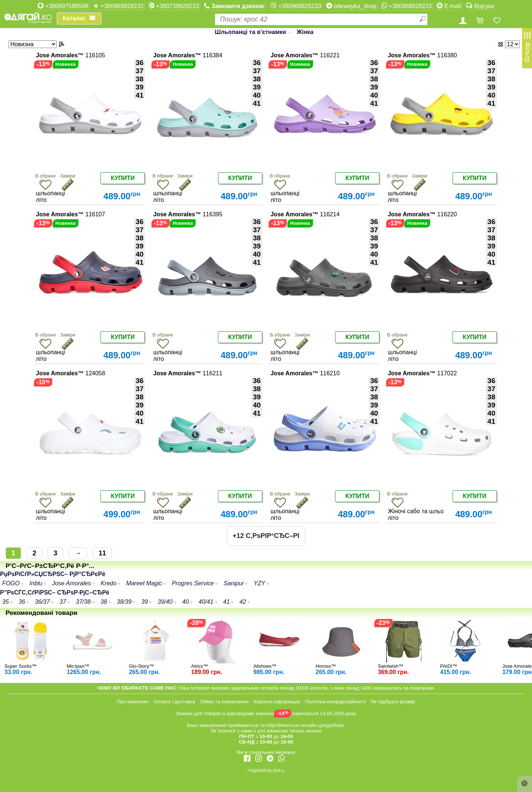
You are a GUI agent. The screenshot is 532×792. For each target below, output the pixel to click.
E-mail (449, 6)
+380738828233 (174, 6)
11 (102, 553)
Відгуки (480, 6)
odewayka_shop (351, 6)
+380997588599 (63, 6)
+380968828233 (118, 6)
